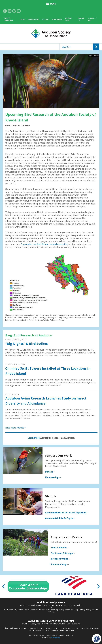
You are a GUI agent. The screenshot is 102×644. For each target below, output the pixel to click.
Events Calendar (8, 19)
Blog (23, 19)
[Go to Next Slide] (98, 586)
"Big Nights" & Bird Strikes (26, 344)
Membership (33, 19)
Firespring (55, 637)
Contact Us (93, 19)
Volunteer (57, 19)
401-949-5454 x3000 (59, 605)
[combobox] (76, 47)
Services (45, 19)
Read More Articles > (16, 428)
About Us (81, 19)
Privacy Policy (50, 635)
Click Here (70, 630)
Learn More (34, 438)
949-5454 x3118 (59, 624)
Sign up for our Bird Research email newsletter (45, 244)
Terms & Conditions (65, 635)
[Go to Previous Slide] (4, 586)
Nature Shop (68, 19)
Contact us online (75, 605)
